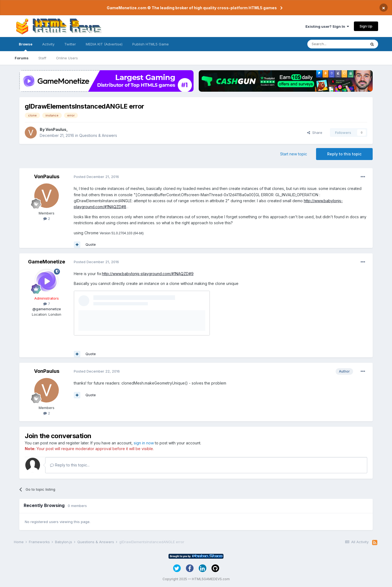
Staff (42, 58)
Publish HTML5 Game (151, 44)
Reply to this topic (344, 154)
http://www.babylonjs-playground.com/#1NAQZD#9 (148, 274)
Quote (91, 244)
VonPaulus (56, 129)
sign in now (144, 443)
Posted (96, 177)
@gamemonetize (47, 309)
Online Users (67, 58)
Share (315, 133)
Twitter (70, 44)
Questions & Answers (98, 135)
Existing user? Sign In (327, 26)
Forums (22, 58)
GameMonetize (47, 262)
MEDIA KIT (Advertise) (104, 44)
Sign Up (366, 26)
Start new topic (294, 154)
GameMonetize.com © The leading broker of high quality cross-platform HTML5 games (192, 8)
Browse (26, 47)
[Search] (337, 44)
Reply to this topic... (70, 465)
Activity (48, 44)
